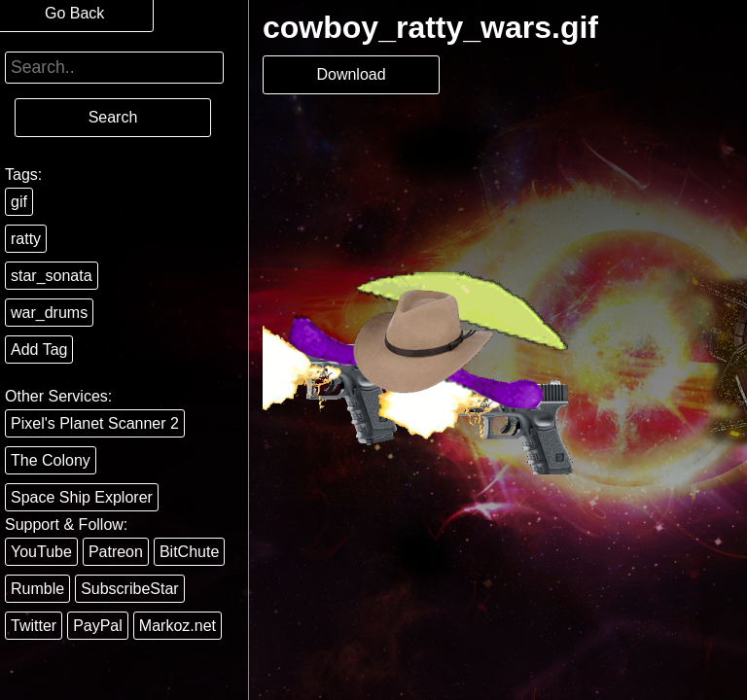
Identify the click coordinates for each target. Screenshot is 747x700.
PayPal (98, 626)
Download (351, 74)
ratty (26, 239)
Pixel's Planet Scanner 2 (95, 423)
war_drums (49, 313)
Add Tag (39, 350)
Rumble (37, 589)
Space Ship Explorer (82, 497)
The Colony (51, 460)
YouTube (41, 552)
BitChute (189, 552)
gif (19, 202)
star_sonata (52, 276)
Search (113, 117)
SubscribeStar (130, 589)
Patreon (116, 552)
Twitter (34, 626)
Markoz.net (178, 626)
